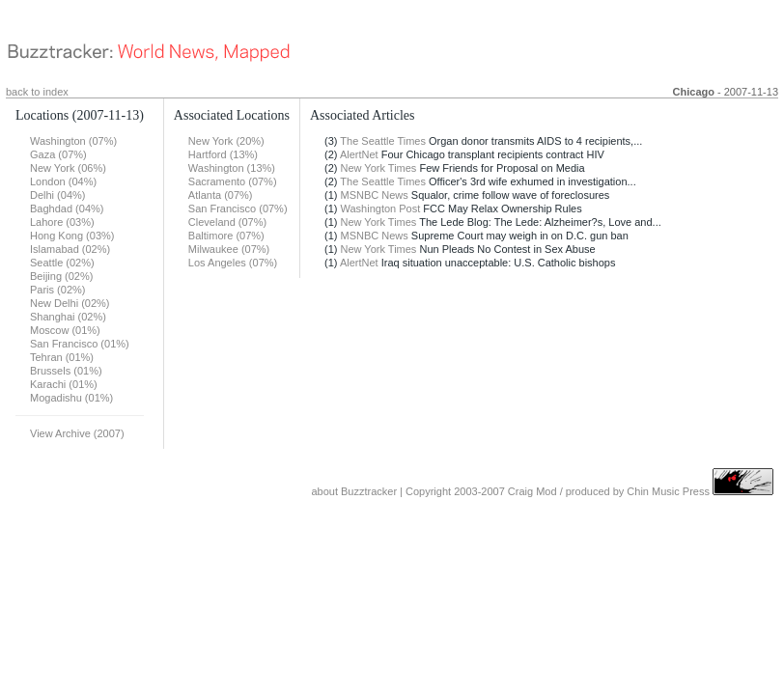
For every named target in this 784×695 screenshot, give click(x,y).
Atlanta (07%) (221, 195)
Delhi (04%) (57, 195)
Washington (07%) (73, 141)
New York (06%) (68, 168)
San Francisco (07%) (238, 208)
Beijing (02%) (61, 276)
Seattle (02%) (62, 263)
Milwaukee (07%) (229, 249)
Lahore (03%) (62, 222)
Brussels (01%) (66, 371)
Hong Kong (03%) (72, 236)
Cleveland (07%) (227, 222)
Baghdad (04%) (67, 208)
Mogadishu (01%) (71, 398)
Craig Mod (532, 491)
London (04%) (63, 181)
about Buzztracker (354, 491)
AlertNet (359, 154)
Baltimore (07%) (226, 236)
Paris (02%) (57, 290)
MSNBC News (375, 195)
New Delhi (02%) (70, 303)
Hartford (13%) (223, 154)
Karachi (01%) (64, 384)
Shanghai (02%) (68, 317)
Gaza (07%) (58, 154)
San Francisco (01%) (80, 344)
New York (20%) (226, 141)
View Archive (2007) (77, 433)
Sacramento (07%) (233, 181)
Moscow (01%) (65, 330)
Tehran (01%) (62, 357)
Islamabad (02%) (70, 249)
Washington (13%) (232, 168)
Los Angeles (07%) (233, 263)
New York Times (379, 168)
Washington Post (381, 208)
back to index (37, 92)
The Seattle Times (383, 141)
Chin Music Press (668, 491)
